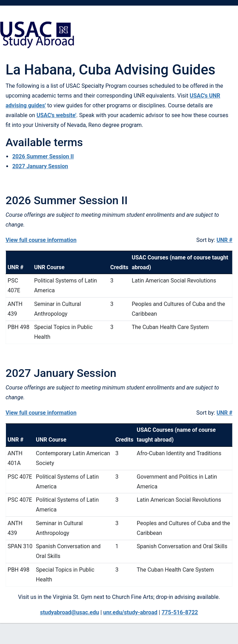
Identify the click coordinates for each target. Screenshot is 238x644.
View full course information (41, 240)
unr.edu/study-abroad (131, 612)
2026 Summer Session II (43, 156)
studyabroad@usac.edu (70, 612)
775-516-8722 (180, 612)
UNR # (224, 240)
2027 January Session (40, 166)
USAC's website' (57, 115)
